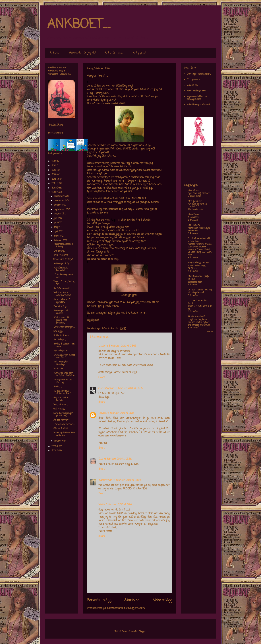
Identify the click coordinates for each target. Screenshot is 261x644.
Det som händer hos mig (200, 290)
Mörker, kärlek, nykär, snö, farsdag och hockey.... (199, 324)
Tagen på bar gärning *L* (64, 283)
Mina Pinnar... (194, 215)
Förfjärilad (192, 268)
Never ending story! (196, 91)
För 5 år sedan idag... (63, 289)
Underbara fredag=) (63, 259)
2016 (54, 166)
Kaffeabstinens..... (62, 336)
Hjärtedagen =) (61, 351)
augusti (58, 214)
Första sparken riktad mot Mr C (64, 356)
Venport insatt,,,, (61, 405)
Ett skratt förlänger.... (64, 327)
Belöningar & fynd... (63, 264)
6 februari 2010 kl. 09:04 (127, 480)
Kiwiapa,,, (58, 387)
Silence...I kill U (61, 428)
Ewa (101, 459)
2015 (54, 170)
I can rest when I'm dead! (197, 302)
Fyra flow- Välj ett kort (199, 193)
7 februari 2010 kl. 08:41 (119, 505)
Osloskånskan (106, 388)
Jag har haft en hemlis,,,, (61, 399)
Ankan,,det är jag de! (83, 53)
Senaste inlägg (99, 600)
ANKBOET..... (79, 24)
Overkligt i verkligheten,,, (199, 74)
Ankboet (55, 53)
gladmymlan (105, 480)
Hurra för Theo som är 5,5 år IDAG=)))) (64, 374)
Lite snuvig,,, (59, 251)
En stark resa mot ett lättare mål (199, 240)
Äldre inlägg (162, 600)
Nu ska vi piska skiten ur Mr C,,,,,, (63, 392)
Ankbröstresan (114, 53)
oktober (58, 205)
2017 (54, 161)
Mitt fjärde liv (195, 201)
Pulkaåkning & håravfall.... (61, 269)
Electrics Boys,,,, (61, 307)
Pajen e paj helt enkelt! (61, 312)
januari (58, 441)
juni (56, 223)
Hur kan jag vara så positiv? (197, 205)
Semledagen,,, (60, 340)
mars (57, 236)
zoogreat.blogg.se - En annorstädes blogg (198, 264)
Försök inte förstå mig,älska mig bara (197, 318)
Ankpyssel (139, 53)
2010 (54, 192)
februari (59, 241)
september (60, 210)
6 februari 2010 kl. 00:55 (129, 388)
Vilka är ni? (192, 85)
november (59, 201)
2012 (54, 183)
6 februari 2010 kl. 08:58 (118, 459)
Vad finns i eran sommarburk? (62, 294)
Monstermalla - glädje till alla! (199, 278)
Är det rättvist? (61, 420)
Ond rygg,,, (58, 331)
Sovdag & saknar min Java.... (64, 345)
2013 (54, 179)
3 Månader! (193, 217)
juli (56, 218)
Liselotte (103, 346)
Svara (102, 377)
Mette (102, 505)
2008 (54, 451)
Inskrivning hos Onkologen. (61, 363)
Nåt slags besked (196, 293)
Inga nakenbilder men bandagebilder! (197, 98)
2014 (54, 175)
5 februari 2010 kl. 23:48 (122, 346)
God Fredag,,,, (59, 409)
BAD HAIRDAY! (61, 255)
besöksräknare (55, 133)
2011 (54, 188)
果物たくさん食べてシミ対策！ (200, 308)
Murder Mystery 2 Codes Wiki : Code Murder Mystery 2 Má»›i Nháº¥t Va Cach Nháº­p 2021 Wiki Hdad (200, 250)
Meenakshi (193, 191)
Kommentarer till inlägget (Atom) (126, 608)
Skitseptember (195, 282)
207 (69, 74)
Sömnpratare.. (194, 80)
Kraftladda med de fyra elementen (199, 229)
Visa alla (210, 332)
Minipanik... (59, 369)
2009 (54, 446)
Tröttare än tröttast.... (64, 424)
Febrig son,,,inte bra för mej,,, (63, 381)
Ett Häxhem (194, 225)
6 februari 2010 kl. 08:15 (121, 413)
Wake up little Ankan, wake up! (64, 434)
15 (64, 71)
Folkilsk (102, 413)
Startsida (132, 600)
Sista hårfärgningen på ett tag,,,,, (63, 415)
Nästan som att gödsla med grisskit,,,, (61, 320)
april (57, 232)
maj (56, 227)
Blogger (142, 631)
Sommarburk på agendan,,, (62, 301)
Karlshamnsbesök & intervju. (63, 245)
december (59, 196)
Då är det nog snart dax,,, (63, 276)
